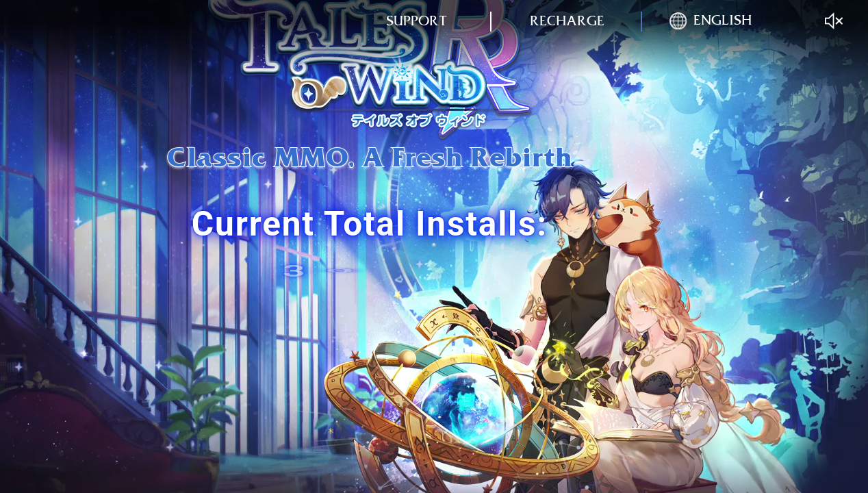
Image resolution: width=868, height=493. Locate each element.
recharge (567, 21)
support (417, 21)
